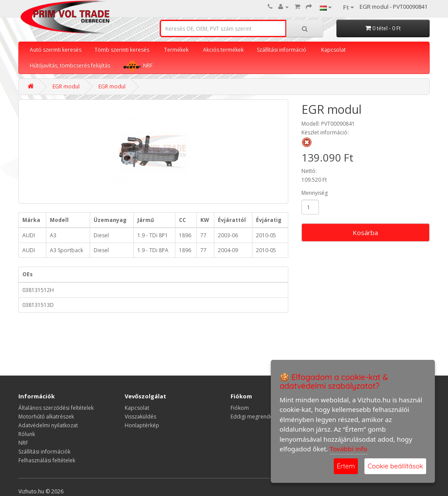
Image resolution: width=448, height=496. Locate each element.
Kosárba (365, 232)
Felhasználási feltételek (47, 460)
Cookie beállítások (395, 466)
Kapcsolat (333, 50)
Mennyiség (315, 193)
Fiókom (240, 408)
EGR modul (66, 86)
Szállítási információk (44, 452)
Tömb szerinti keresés (122, 50)
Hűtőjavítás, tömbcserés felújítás (70, 65)
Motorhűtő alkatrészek (46, 417)
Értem (346, 466)
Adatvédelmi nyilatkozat (48, 425)
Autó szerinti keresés (56, 50)
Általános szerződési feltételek (56, 408)
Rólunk (27, 434)
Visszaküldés (140, 417)
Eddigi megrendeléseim (260, 417)
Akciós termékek (223, 50)
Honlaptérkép (142, 425)
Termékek (176, 50)
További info (349, 449)
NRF (138, 66)
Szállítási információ (282, 50)
